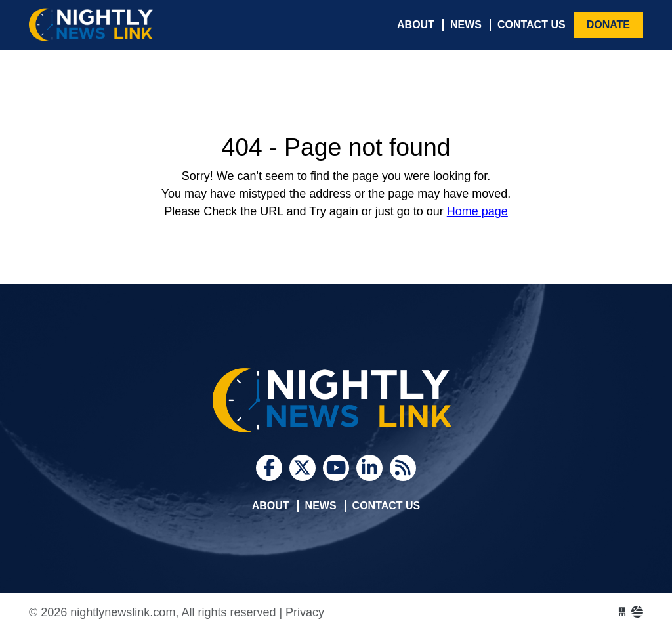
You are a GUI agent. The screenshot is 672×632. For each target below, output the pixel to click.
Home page (477, 211)
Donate (608, 25)
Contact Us (532, 25)
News (466, 25)
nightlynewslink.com (127, 25)
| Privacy (302, 612)
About (416, 25)
